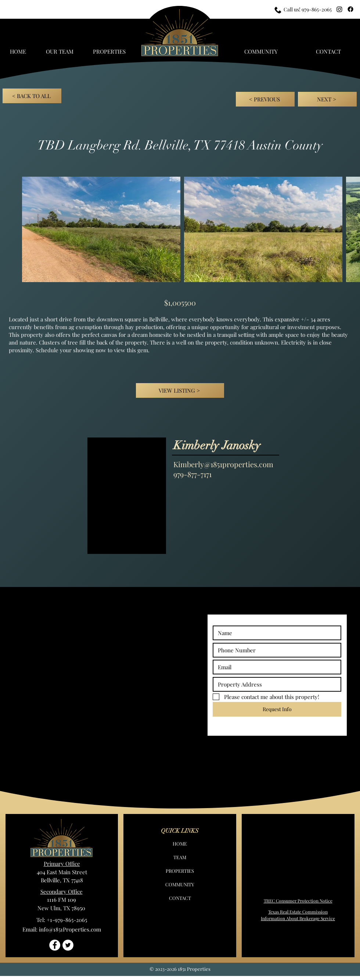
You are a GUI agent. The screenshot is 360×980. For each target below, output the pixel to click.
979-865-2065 (317, 9)
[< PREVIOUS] (265, 99)
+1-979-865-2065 (67, 920)
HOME (180, 844)
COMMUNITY (180, 884)
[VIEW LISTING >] (180, 390)
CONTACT (180, 898)
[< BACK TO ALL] (32, 96)
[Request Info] (277, 709)
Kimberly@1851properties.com (223, 464)
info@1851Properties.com (70, 929)
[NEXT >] (327, 99)
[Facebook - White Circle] (55, 945)
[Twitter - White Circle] (68, 945)
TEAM (180, 857)
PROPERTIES (180, 871)
